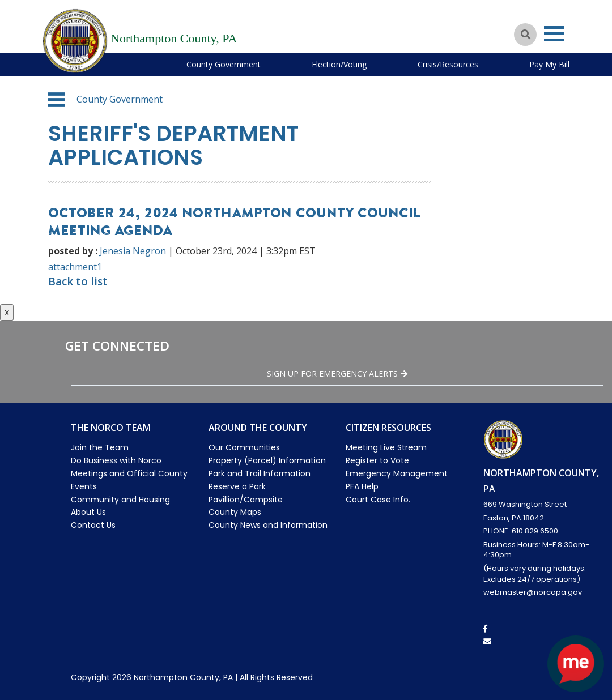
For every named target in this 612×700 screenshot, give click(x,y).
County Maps (235, 512)
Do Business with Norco (116, 460)
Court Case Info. (378, 500)
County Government (224, 64)
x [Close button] (7, 312)
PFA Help (362, 486)
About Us (88, 512)
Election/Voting (339, 64)
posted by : (73, 251)
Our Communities (244, 447)
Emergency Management (397, 473)
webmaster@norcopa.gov (533, 592)
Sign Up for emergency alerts (337, 374)
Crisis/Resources (448, 64)
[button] (57, 100)
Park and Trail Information (260, 473)
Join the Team (100, 447)
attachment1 (75, 267)
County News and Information (268, 525)
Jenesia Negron (133, 251)
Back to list (78, 281)
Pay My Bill (549, 64)
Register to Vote (377, 460)
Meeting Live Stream (386, 447)
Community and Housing (120, 500)
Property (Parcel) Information (267, 460)
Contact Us (93, 525)
